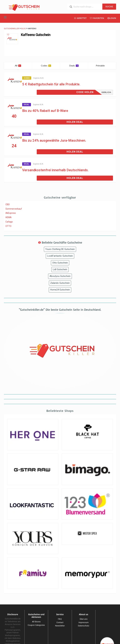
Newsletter (60, 626)
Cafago (9, 222)
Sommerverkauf (14, 209)
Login (112, 18)
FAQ (60, 619)
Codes (46, 66)
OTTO (8, 226)
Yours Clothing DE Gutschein (60, 249)
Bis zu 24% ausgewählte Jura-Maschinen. (54, 140)
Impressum (84, 622)
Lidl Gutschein (60, 269)
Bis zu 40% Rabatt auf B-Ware (45, 111)
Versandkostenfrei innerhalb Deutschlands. (55, 170)
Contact (60, 622)
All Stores (36, 622)
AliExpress (11, 213)
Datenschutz (84, 626)
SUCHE (109, 7)
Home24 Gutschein (60, 290)
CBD (8, 204)
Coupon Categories (36, 625)
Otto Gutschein (60, 263)
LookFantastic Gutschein (60, 256)
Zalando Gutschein (60, 283)
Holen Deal (75, 122)
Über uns (84, 619)
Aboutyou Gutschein (60, 276)
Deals (74, 66)
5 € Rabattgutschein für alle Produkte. (51, 84)
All (18, 66)
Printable (102, 66)
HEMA (9, 217)
